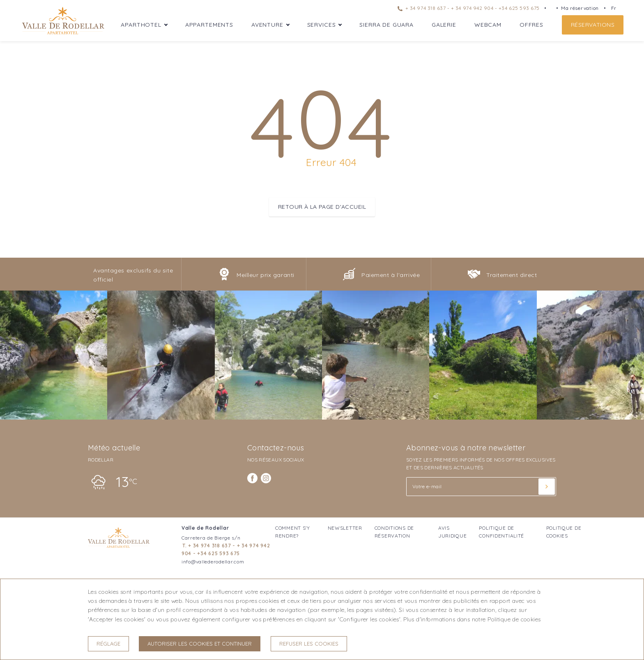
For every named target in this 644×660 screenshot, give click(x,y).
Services (322, 25)
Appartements (209, 25)
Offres (531, 25)
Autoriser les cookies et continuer (200, 644)
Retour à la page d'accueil (322, 207)
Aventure (267, 25)
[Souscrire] (547, 487)
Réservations (593, 25)
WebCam (488, 25)
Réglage (108, 644)
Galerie (444, 25)
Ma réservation (580, 8)
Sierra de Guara (386, 25)
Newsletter (345, 528)
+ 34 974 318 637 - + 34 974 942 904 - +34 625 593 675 (469, 8)
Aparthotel (141, 25)
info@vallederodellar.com (213, 562)
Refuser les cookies (309, 644)
